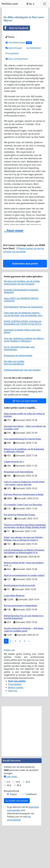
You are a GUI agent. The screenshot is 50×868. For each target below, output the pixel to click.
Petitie (10, 87)
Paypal (13, 844)
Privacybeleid (12, 103)
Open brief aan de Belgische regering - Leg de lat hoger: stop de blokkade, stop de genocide (23, 365)
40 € (9, 835)
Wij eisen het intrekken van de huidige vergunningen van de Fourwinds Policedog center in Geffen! (22, 334)
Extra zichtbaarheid (16, 109)
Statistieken (34, 98)
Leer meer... (11, 827)
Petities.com (10, 4)
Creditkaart (31, 844)
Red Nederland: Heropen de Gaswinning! (23, 357)
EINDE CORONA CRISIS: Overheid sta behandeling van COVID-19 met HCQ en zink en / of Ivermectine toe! (23, 374)
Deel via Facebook (16, 78)
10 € (18, 832)
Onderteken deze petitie (25, 314)
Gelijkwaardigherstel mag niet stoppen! (22, 420)
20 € (28, 832)
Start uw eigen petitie (25, 451)
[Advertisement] (25, 37)
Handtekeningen (19, 93)
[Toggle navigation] (45, 4)
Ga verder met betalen (17, 851)
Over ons (13, 741)
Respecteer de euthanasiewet (18, 406)
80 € (19, 835)
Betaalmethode (12, 841)
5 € (8, 832)
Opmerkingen (14, 98)
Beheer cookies (16, 738)
